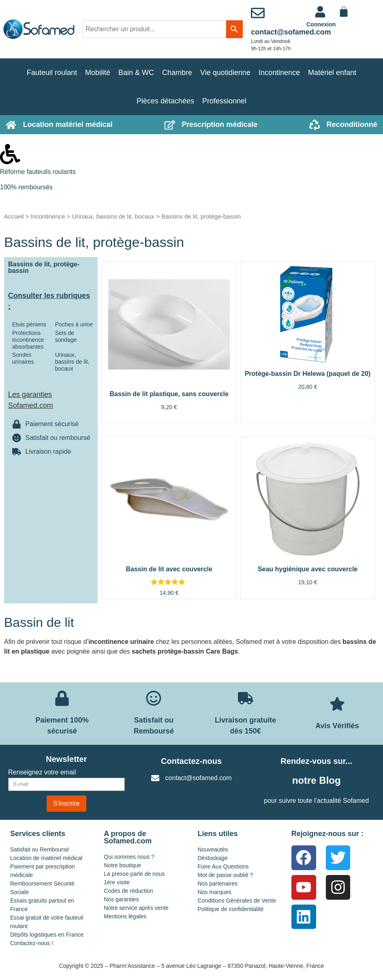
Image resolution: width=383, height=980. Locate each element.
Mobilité (98, 73)
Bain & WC (136, 73)
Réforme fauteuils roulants (38, 172)
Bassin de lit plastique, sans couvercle (169, 394)
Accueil (14, 216)
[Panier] (344, 12)
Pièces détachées (165, 101)
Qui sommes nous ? (129, 857)
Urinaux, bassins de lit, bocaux (113, 216)
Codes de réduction (128, 891)
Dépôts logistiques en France (47, 935)
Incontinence (279, 73)
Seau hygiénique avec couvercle (308, 569)
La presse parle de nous (134, 874)
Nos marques (215, 892)
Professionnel (224, 101)
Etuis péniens (29, 324)
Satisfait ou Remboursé (40, 849)
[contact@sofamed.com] (258, 13)
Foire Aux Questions (223, 866)
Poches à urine (74, 324)
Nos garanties (121, 899)
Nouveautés (213, 849)
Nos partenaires (218, 884)
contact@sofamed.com (291, 32)
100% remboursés (26, 187)
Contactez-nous (191, 761)
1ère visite (117, 882)
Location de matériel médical (46, 858)
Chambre (177, 73)
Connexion (321, 24)
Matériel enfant (332, 73)
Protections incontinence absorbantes (28, 340)
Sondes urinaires (23, 358)
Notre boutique (122, 865)
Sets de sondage (66, 336)
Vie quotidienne (225, 73)
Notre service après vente (136, 908)
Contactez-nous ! (32, 943)
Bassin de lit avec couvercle (169, 569)
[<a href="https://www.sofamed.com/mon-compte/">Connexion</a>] (320, 12)
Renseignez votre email (42, 772)
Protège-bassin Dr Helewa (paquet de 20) (308, 374)
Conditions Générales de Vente (237, 901)
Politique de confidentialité (231, 909)
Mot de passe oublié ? (226, 875)
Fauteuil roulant (52, 73)
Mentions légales (125, 916)
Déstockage (213, 858)
